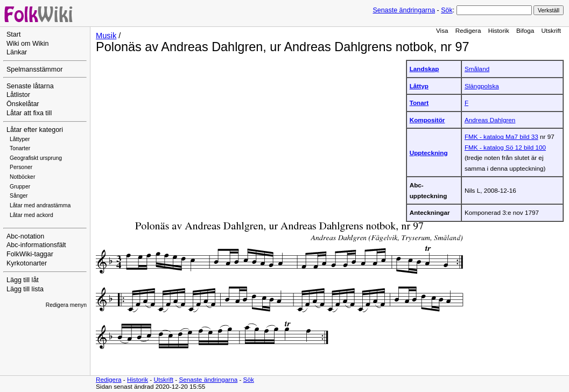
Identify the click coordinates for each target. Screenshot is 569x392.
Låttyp (419, 86)
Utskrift (551, 30)
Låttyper (20, 139)
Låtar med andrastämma (40, 205)
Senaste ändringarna (404, 10)
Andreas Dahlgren (490, 120)
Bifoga (525, 30)
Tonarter (20, 148)
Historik (499, 30)
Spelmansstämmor (34, 69)
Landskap (424, 69)
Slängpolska (482, 86)
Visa (442, 30)
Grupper (20, 187)
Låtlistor (18, 95)
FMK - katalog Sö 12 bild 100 (505, 147)
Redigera (468, 30)
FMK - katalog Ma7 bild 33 (501, 136)
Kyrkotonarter (27, 263)
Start (13, 34)
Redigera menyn (66, 305)
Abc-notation (25, 236)
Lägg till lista (25, 289)
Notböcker (22, 177)
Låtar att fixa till (29, 113)
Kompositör (427, 120)
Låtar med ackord (31, 215)
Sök (447, 10)
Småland (477, 69)
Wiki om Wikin (28, 44)
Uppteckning (429, 153)
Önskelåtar (23, 104)
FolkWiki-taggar (30, 254)
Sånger (19, 196)
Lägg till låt (23, 280)
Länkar (17, 52)
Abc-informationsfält (36, 245)
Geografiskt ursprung (36, 158)
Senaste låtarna (30, 86)
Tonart (419, 103)
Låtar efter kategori (35, 130)
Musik (106, 36)
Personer (21, 167)
